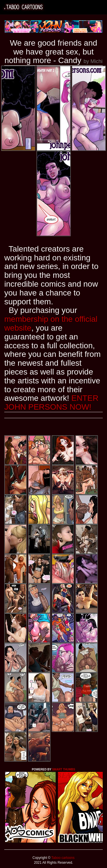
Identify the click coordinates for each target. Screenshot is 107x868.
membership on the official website (51, 323)
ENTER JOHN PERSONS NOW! (51, 402)
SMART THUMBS (63, 769)
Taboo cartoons (62, 858)
